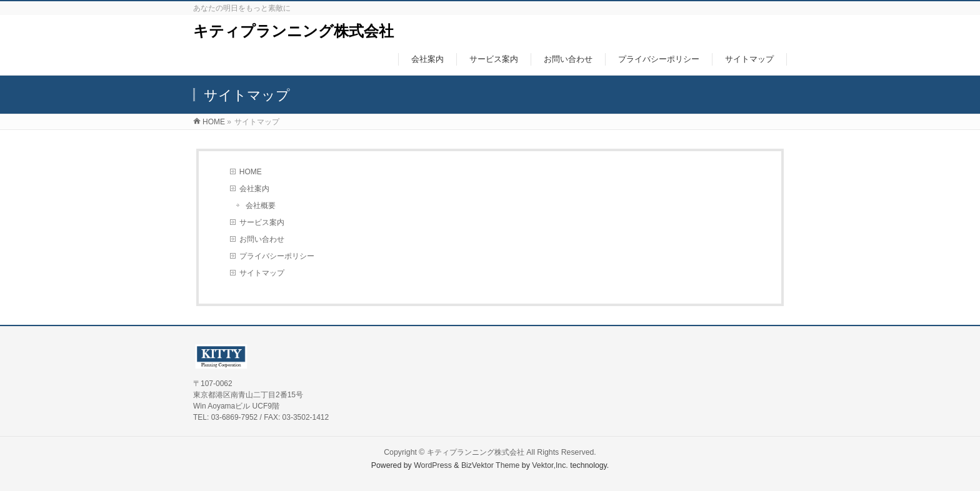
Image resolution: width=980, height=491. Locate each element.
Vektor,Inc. (550, 465)
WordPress (433, 465)
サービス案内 (262, 222)
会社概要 (261, 206)
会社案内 (254, 189)
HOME (251, 172)
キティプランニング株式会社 (293, 31)
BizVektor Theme (491, 465)
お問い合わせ (262, 239)
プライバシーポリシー (277, 256)
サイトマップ (262, 273)
